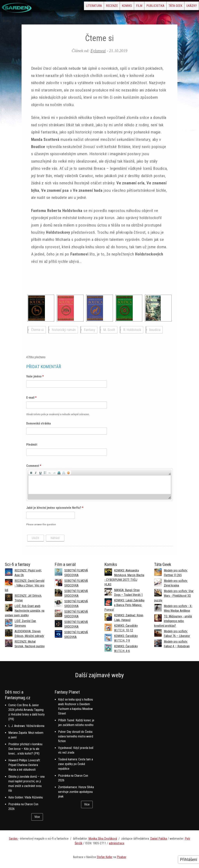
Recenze (78, 7)
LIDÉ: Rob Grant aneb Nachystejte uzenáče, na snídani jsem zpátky (25, 611)
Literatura (54, 7)
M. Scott (109, 330)
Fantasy (90, 330)
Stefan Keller (105, 857)
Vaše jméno (35, 376)
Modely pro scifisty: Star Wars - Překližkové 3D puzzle (174, 596)
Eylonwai (98, 51)
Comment (34, 466)
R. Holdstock (132, 330)
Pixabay (122, 857)
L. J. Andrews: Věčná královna (26, 726)
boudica (155, 330)
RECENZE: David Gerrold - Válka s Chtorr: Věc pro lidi (25, 585)
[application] (100, 485)
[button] (31, 472)
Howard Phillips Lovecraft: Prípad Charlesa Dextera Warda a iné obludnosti (24, 765)
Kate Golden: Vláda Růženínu (26, 797)
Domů (7, 21)
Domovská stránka (38, 423)
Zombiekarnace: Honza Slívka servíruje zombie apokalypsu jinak (76, 792)
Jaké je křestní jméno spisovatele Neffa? (55, 508)
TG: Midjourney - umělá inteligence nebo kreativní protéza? (173, 621)
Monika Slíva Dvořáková (103, 839)
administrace (117, 843)
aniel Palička (160, 839)
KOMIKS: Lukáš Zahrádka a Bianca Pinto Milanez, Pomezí (124, 605)
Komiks (100, 7)
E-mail (31, 398)
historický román (64, 330)
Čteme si (37, 330)
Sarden (14, 839)
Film (118, 7)
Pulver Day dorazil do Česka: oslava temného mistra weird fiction (76, 736)
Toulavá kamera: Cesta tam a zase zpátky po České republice (75, 764)
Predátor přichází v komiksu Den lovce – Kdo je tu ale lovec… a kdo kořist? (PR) (25, 749)
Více (37, 817)
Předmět (32, 445)
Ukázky (189, 7)
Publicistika (140, 7)
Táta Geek (166, 7)
